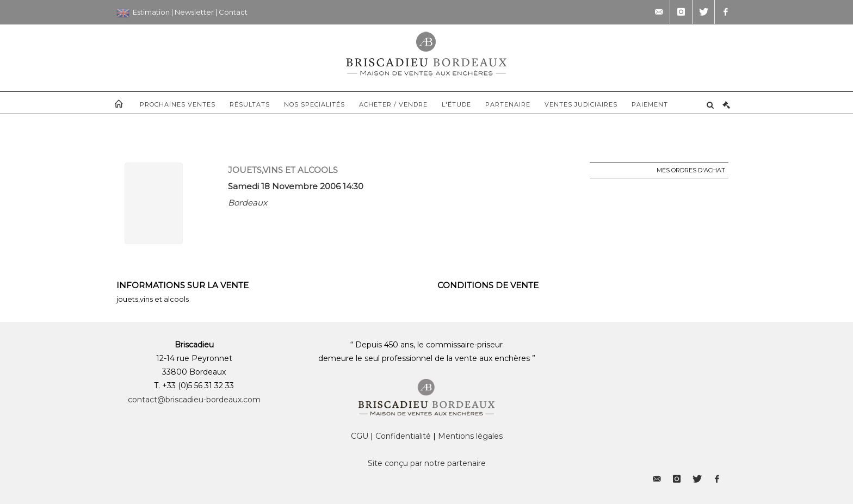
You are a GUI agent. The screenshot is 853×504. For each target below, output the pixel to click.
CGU (360, 436)
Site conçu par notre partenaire (427, 463)
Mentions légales (470, 436)
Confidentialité (403, 436)
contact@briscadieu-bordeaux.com (194, 400)
